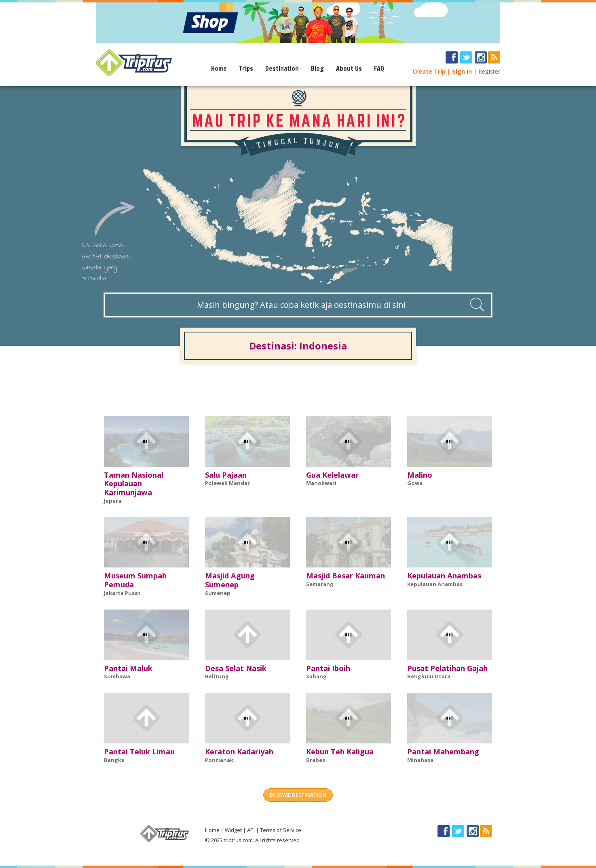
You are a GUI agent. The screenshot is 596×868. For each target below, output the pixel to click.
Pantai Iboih (328, 668)
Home (219, 68)
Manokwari (321, 483)
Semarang (320, 584)
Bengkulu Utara (429, 676)
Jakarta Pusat (122, 593)
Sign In (462, 71)
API (251, 830)
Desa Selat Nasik (236, 668)
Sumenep (218, 593)
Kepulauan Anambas (444, 576)
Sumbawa (117, 676)
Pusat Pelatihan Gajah (447, 668)
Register (489, 71)
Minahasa (420, 760)
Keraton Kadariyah (239, 752)
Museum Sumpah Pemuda (135, 580)
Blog (317, 68)
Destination (282, 68)
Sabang (316, 676)
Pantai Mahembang (443, 752)
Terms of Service (281, 830)
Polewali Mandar (227, 483)
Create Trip (429, 71)
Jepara (113, 501)
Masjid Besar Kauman (346, 576)
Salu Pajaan (226, 475)
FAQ (379, 68)
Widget (233, 830)
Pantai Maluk (128, 668)
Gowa (415, 483)
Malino (420, 475)
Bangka (114, 760)
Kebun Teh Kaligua (340, 752)
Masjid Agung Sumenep (230, 580)
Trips (246, 68)
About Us (349, 68)
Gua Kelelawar (332, 475)
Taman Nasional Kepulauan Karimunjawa (134, 484)
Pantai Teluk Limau (139, 752)
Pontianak (219, 760)
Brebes (316, 760)
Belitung (217, 676)
